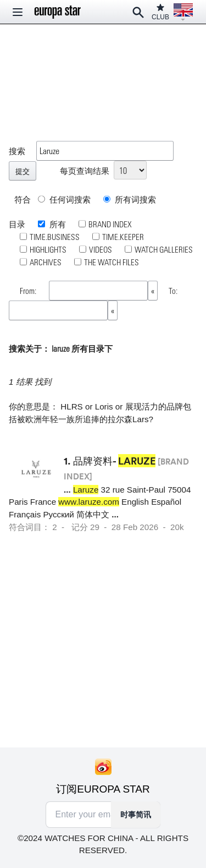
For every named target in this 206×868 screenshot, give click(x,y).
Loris (104, 406)
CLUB (160, 12)
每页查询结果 (85, 171)
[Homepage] (58, 12)
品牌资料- (114, 461)
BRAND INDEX (110, 224)
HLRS (72, 406)
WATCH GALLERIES (164, 249)
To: (173, 291)
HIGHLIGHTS (48, 249)
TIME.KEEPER (123, 237)
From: (29, 291)
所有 (57, 224)
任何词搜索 (64, 199)
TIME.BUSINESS (55, 237)
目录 (17, 224)
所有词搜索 (130, 199)
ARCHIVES (46, 262)
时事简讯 (136, 815)
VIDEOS (101, 249)
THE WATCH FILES (112, 262)
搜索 (17, 151)
